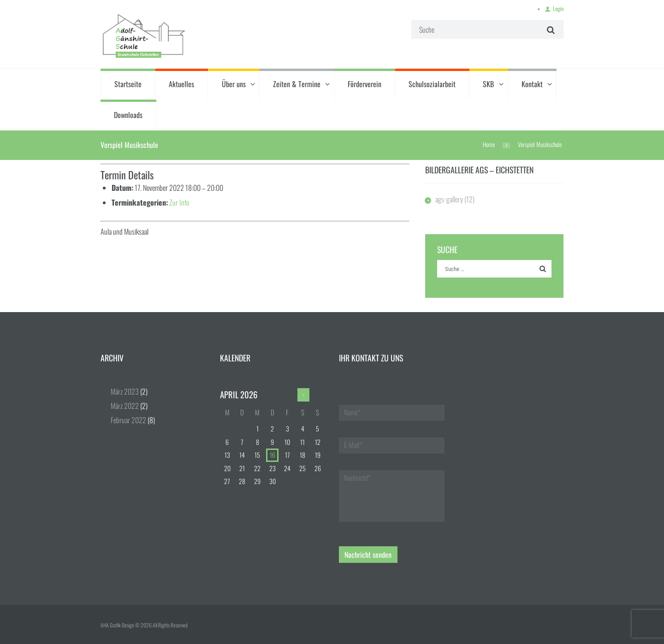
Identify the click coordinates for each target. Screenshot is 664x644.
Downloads (128, 115)
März (125, 391)
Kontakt (532, 84)
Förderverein (365, 84)
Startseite (128, 84)
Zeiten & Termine (297, 84)
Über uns (234, 84)
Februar (128, 420)
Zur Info (179, 202)
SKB (488, 84)
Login (558, 9)
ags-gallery (449, 199)
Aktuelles (181, 84)
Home (489, 145)
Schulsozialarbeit (432, 84)
